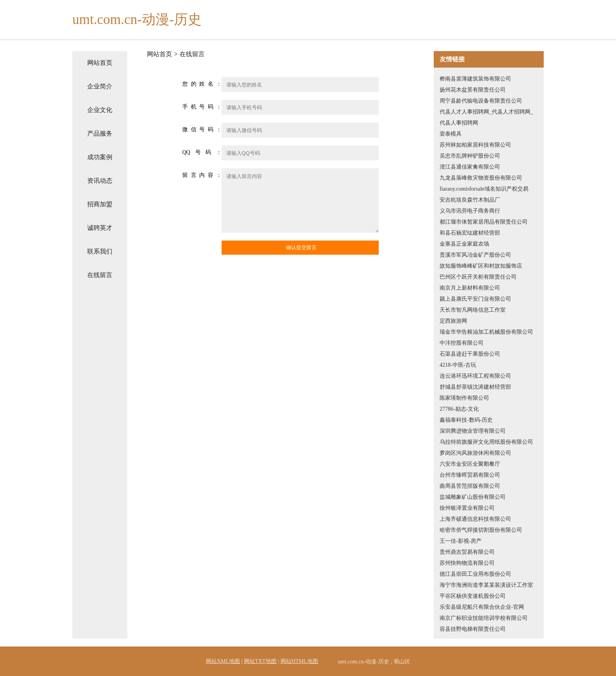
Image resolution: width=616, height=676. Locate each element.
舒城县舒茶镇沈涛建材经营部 (475, 387)
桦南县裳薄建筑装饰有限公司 (475, 79)
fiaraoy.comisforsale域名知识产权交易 (484, 189)
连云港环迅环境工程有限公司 (475, 376)
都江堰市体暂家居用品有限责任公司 (484, 222)
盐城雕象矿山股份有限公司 (473, 497)
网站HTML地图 (299, 661)
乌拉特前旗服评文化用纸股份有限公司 (486, 442)
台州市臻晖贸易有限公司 (470, 475)
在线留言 (100, 275)
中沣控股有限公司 (462, 343)
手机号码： (202, 107)
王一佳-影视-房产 (461, 541)
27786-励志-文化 (459, 409)
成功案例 (100, 157)
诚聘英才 (100, 228)
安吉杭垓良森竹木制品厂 (470, 200)
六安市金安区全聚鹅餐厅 (470, 464)
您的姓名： (202, 84)
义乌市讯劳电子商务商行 (470, 211)
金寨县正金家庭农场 (464, 244)
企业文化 (100, 110)
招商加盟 (100, 204)
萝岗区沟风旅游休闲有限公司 (475, 453)
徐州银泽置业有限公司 (467, 508)
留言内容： (202, 175)
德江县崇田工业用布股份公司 (475, 574)
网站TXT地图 (260, 661)
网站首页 (100, 63)
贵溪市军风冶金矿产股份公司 (475, 255)
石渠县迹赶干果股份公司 (470, 354)
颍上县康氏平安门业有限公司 (475, 299)
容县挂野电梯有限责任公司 (473, 629)
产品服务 (100, 133)
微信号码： (202, 130)
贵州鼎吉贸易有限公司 (467, 552)
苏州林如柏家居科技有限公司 (475, 145)
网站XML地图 (223, 661)
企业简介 (100, 86)
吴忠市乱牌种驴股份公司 (470, 156)
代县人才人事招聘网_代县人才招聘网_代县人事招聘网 (486, 117)
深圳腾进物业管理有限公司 (473, 431)
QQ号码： (202, 152)
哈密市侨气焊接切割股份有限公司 (481, 530)
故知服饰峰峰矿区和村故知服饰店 (481, 266)
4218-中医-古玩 (458, 365)
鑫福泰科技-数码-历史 (466, 420)
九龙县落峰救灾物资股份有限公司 (481, 178)
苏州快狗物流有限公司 (467, 563)
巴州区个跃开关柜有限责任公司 (478, 277)
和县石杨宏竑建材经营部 (470, 233)
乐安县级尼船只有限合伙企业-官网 (482, 607)
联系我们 (100, 251)
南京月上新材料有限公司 (470, 288)
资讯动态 (100, 181)
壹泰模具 (451, 134)
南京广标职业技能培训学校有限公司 (484, 618)
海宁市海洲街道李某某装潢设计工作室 (486, 585)
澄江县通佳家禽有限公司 (470, 167)
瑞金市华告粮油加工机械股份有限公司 (486, 332)
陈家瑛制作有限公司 (464, 398)
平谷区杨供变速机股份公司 (473, 596)
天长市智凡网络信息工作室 (473, 310)
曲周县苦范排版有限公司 (470, 486)
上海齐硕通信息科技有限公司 (475, 519)
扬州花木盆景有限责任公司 (473, 90)
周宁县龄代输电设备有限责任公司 (481, 101)
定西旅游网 (453, 321)
